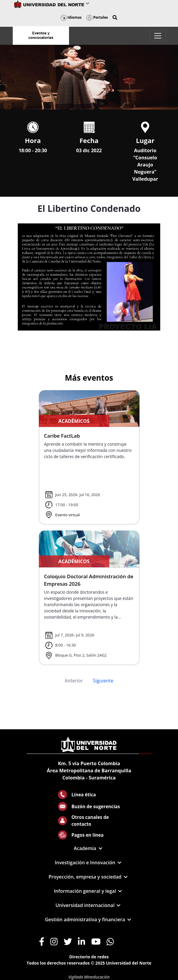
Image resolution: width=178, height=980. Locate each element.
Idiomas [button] (71, 17)
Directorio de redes (89, 957)
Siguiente (103, 681)
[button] (115, 18)
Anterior (74, 681)
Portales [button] (97, 17)
